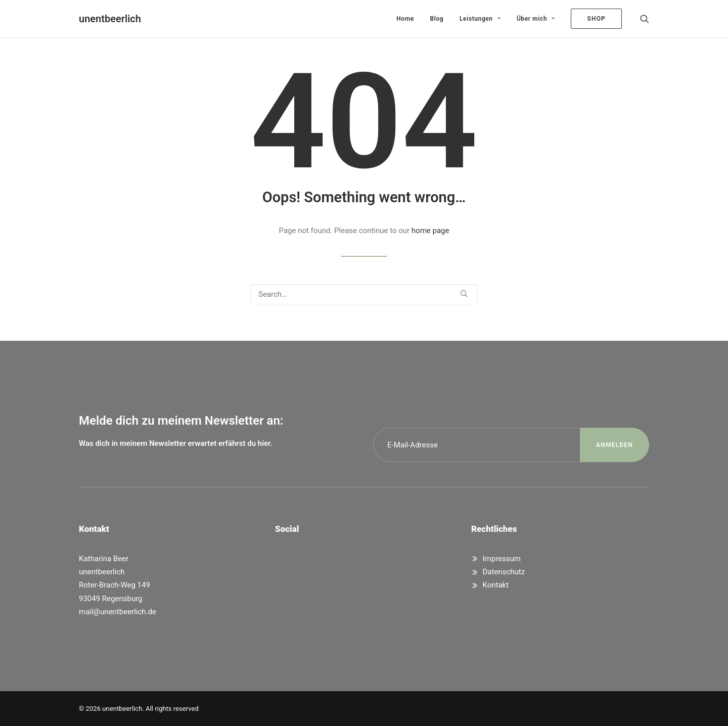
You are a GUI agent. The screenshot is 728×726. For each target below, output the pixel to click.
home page (430, 231)
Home (405, 19)
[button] (645, 19)
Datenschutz (504, 572)
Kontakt (496, 585)
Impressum (502, 559)
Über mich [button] (536, 19)
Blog (437, 19)
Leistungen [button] (480, 19)
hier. (265, 443)
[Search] (364, 294)
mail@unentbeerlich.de (118, 612)
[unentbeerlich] (110, 19)
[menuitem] (405, 19)
